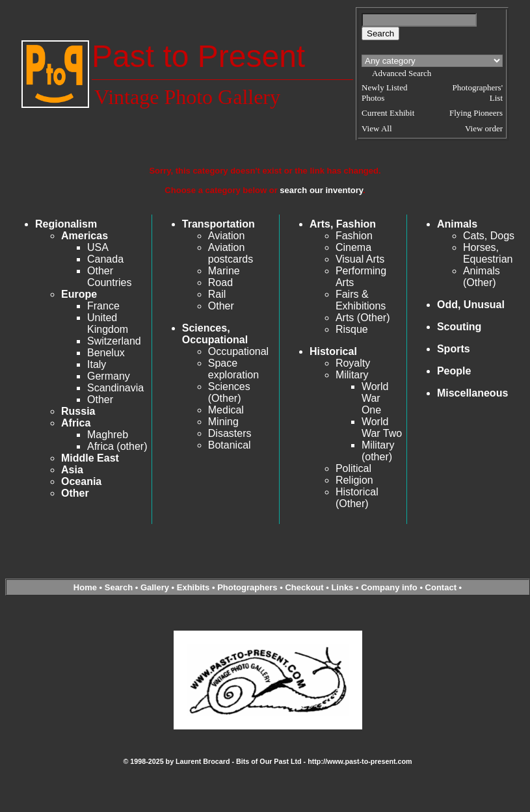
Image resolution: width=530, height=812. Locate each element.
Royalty (353, 363)
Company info (390, 587)
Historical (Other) (357, 498)
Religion (354, 480)
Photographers (247, 587)
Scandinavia (115, 388)
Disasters (230, 433)
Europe (79, 294)
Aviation (227, 236)
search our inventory (321, 190)
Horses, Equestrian (488, 253)
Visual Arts (360, 259)
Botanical (230, 445)
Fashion (354, 236)
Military (352, 375)
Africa (76, 423)
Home (85, 587)
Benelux (106, 353)
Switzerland (114, 341)
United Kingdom (108, 323)
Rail (217, 294)
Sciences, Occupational (215, 334)
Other (100, 399)
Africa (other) (117, 446)
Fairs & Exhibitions (361, 300)
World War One (375, 398)
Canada (105, 259)
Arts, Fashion (343, 224)
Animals (457, 224)
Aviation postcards (231, 253)
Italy (97, 364)
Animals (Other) (482, 277)
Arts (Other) (363, 318)
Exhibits (193, 587)
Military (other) (378, 451)
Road (220, 282)
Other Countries (109, 277)
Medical (226, 410)
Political (353, 468)
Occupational (238, 351)
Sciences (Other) (229, 392)
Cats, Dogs (489, 236)
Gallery (155, 587)
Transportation (219, 224)
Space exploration (233, 369)
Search (119, 587)
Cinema (353, 247)
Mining (223, 422)
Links (342, 587)
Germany (109, 376)
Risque (352, 329)
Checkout (304, 587)
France (103, 306)
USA (98, 247)
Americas (85, 236)
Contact (441, 587)
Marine (224, 271)
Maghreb (108, 435)
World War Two (382, 427)
